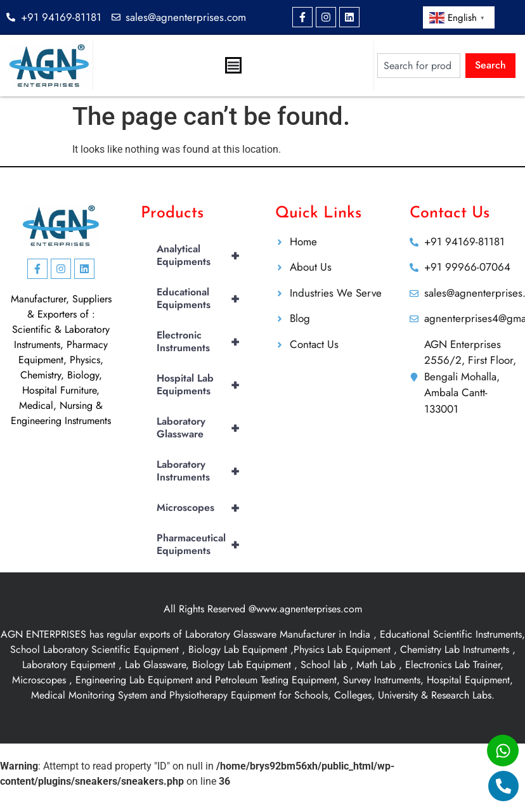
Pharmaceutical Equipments (203, 545)
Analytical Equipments (203, 255)
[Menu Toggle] (233, 65)
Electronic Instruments (203, 342)
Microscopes (203, 508)
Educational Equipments (203, 299)
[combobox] (419, 66)
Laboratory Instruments (203, 471)
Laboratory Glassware (203, 428)
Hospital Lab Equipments (203, 385)
